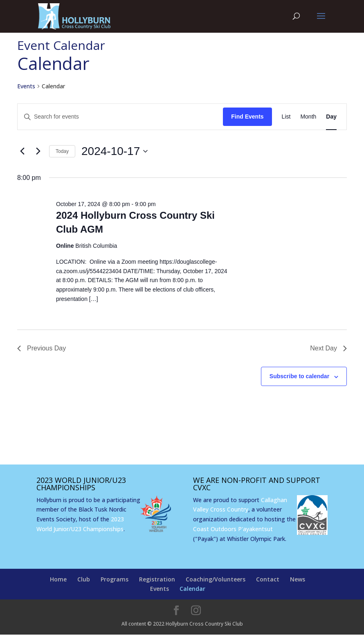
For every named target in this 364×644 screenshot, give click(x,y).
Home (58, 579)
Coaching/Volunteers (216, 579)
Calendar (192, 589)
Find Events (247, 117)
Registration (157, 579)
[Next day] (38, 151)
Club (84, 579)
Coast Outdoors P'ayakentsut (233, 529)
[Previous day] (22, 151)
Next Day (328, 348)
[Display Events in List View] (286, 117)
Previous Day (42, 348)
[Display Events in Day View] (331, 117)
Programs (115, 579)
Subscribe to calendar (299, 376)
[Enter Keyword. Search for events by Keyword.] (120, 117)
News (298, 579)
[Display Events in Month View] (308, 117)
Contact (268, 579)
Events (26, 86)
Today (62, 151)
